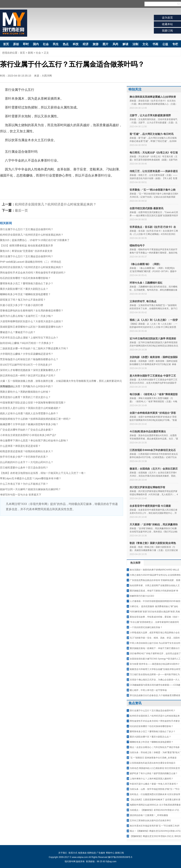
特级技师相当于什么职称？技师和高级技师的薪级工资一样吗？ (35, 419)
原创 (16, 44)
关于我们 (63, 853)
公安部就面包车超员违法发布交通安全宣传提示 (153, 763)
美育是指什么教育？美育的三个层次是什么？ (25, 397)
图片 (106, 44)
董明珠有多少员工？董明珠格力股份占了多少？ (27, 283)
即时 (26, 44)
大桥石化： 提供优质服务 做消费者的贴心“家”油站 (154, 606)
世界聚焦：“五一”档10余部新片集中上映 (153, 190)
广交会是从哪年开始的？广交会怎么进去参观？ (27, 430)
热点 (66, 44)
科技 (76, 44)
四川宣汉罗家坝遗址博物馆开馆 (147, 487)
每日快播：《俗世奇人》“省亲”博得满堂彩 (154, 394)
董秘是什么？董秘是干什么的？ (18, 332)
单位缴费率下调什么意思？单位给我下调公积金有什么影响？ (34, 440)
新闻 (30, 53)
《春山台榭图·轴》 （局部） (146, 264)
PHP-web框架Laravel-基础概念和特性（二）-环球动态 (31, 262)
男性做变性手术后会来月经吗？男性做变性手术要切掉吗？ (33, 273)
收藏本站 (167, 24)
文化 (145, 44)
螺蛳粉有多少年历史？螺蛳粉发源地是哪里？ (25, 294)
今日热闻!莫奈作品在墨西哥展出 (148, 431)
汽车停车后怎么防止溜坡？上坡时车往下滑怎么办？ (29, 338)
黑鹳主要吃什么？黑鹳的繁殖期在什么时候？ (25, 392)
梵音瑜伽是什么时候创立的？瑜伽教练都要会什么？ (29, 359)
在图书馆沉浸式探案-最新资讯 (147, 208)
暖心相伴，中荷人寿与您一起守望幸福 (148, 690)
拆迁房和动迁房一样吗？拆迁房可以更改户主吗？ (28, 376)
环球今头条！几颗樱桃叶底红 (146, 283)
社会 (46, 44)
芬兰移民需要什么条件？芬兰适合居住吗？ (24, 468)
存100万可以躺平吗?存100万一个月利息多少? (26, 365)
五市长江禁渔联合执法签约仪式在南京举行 (150, 821)
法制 (135, 44)
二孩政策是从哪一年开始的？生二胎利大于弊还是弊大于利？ (34, 348)
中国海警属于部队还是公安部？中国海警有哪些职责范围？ (33, 403)
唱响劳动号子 (137, 246)
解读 (125, 44)
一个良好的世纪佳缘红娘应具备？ (146, 627)
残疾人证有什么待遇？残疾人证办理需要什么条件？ (29, 413)
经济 (86, 44)
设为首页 (167, 18)
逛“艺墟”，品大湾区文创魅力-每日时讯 (152, 134)
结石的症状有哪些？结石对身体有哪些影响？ (25, 278)
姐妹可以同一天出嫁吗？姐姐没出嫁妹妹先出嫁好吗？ (30, 489)
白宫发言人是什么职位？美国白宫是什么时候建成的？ (30, 408)
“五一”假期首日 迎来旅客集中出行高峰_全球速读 (153, 758)
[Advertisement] (62, 543)
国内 (36, 44)
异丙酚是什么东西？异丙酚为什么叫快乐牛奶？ (27, 386)
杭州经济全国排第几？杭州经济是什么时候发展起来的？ (56, 204)
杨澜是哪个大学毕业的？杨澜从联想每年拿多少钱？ (29, 424)
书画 (155, 44)
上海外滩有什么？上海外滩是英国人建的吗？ (151, 779)
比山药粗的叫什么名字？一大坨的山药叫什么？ (27, 462)
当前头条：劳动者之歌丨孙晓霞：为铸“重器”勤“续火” (155, 752)
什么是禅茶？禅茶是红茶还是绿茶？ (20, 446)
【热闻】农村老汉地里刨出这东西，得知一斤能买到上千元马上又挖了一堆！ (43, 473)
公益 (165, 44)
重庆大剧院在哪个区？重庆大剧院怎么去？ (24, 289)
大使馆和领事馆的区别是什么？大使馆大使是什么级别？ (32, 321)
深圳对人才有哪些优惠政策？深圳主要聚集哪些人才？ (30, 370)
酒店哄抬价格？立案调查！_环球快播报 (149, 815)
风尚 (115, 44)
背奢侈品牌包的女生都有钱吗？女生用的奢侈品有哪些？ (32, 311)
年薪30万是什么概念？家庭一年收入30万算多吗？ (154, 784)
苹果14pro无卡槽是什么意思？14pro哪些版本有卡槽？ (31, 478)
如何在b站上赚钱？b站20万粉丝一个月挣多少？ (27, 343)
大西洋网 (47, 76)
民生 (56, 44)
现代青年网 (14, 23)
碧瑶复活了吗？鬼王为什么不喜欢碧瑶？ (23, 300)
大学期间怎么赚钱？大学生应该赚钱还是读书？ (27, 354)
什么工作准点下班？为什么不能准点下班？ (24, 484)
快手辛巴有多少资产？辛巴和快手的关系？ (24, 457)
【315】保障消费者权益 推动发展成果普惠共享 (27, 246)
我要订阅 (167, 31)
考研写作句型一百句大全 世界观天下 (21, 495)
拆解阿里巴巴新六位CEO (142, 596)
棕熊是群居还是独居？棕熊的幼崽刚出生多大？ (27, 451)
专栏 (175, 44)
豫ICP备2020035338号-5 (120, 857)
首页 (6, 44)
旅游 (96, 44)
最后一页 (21, 211)
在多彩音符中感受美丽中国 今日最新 (150, 506)
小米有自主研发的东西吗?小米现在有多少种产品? (28, 435)
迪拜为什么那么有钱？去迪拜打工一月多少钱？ (27, 316)
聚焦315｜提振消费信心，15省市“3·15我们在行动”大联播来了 (35, 240)
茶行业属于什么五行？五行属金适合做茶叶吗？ (27, 229)
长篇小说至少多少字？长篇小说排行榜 (22, 305)
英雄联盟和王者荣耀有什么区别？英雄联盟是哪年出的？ (32, 327)
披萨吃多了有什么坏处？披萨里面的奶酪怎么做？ (154, 773)
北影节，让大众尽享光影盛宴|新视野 (150, 115)
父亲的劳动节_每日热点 (143, 301)
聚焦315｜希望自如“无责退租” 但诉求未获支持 (26, 251)
